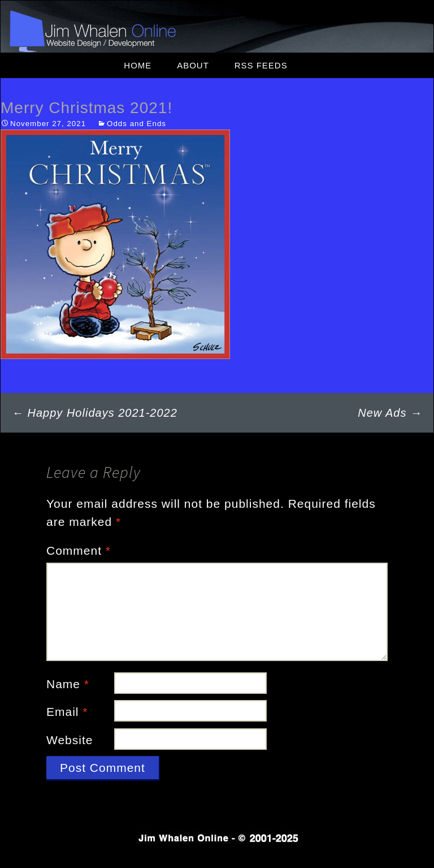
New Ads (390, 413)
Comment (79, 550)
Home (138, 65)
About (193, 65)
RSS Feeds (261, 65)
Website (70, 740)
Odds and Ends (136, 124)
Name (68, 684)
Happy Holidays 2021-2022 (95, 413)
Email (67, 712)
